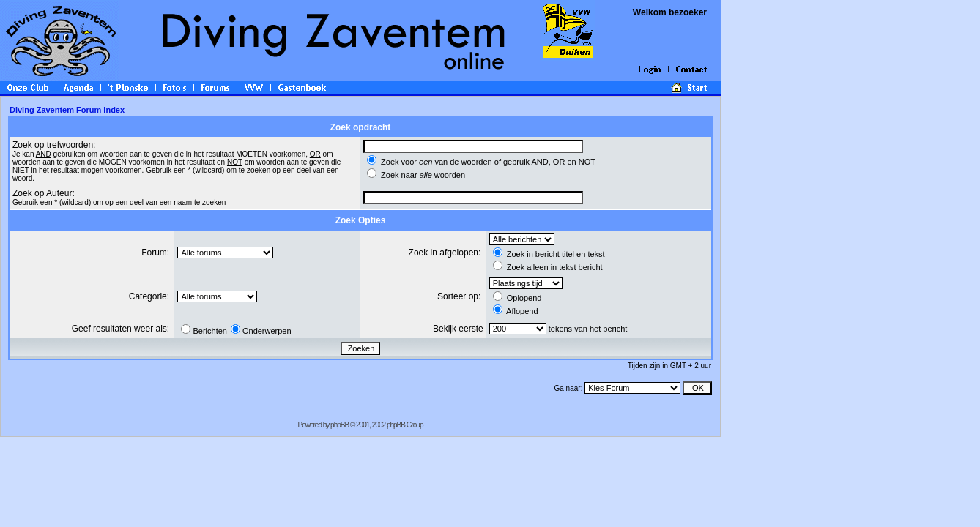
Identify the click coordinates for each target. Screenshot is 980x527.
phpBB (339, 425)
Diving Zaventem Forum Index (67, 110)
